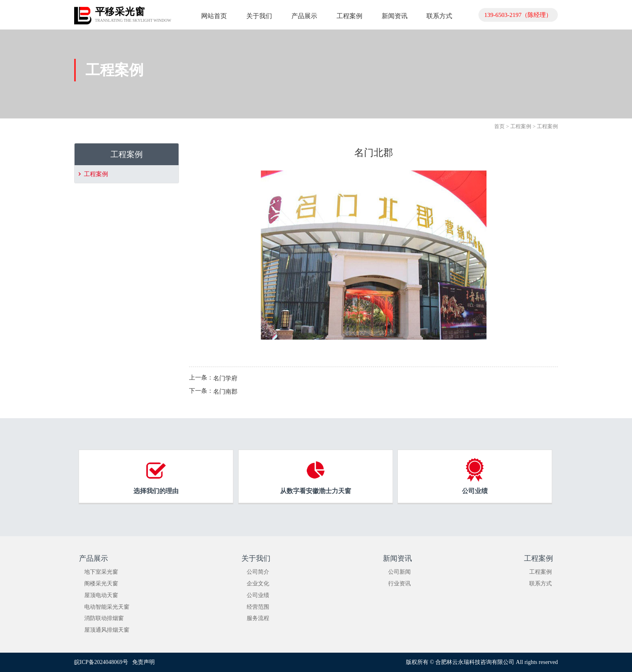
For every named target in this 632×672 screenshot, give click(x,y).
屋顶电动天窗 (101, 595)
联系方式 (541, 584)
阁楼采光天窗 (101, 584)
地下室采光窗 (101, 572)
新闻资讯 (397, 558)
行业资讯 (399, 584)
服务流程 (258, 618)
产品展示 (94, 558)
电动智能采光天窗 (107, 607)
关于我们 (256, 558)
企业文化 (258, 584)
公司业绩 (258, 595)
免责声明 (143, 662)
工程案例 (521, 126)
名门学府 (225, 378)
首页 (499, 126)
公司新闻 (399, 572)
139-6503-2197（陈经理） (518, 15)
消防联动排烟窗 (104, 618)
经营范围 (258, 607)
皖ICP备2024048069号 (101, 662)
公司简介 (258, 572)
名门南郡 (225, 392)
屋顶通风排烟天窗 (107, 630)
